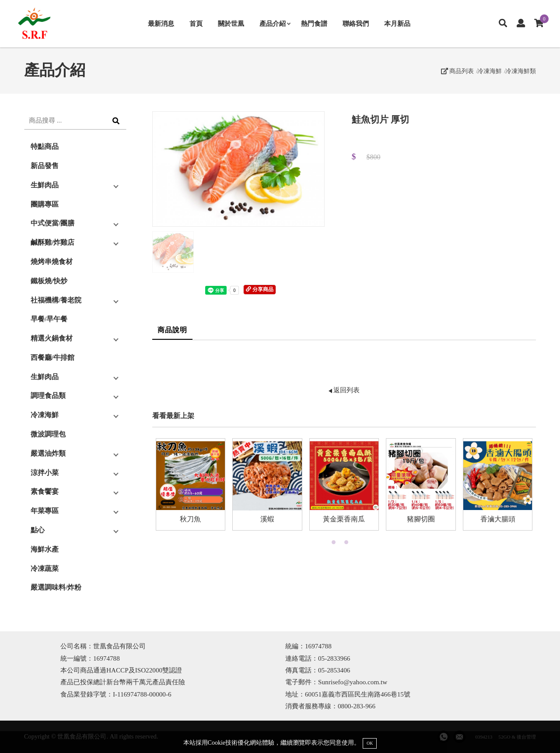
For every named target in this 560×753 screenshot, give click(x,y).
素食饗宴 (45, 491)
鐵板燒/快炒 (49, 281)
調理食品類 (48, 396)
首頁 (196, 23)
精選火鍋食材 (52, 338)
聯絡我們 (356, 23)
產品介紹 (275, 23)
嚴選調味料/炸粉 (56, 587)
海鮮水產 (45, 549)
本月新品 (397, 23)
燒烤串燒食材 (52, 262)
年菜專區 (45, 511)
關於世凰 (231, 23)
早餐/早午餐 (49, 319)
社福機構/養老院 (56, 300)
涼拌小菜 (45, 473)
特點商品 (45, 146)
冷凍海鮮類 (521, 71)
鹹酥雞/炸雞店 (52, 242)
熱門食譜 (314, 23)
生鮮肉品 (45, 185)
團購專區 (45, 204)
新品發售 (45, 166)
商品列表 (458, 71)
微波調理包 (48, 434)
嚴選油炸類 (48, 453)
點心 (38, 530)
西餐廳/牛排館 (52, 357)
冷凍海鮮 (490, 71)
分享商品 (260, 289)
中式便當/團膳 (52, 223)
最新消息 (161, 23)
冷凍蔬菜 (45, 568)
